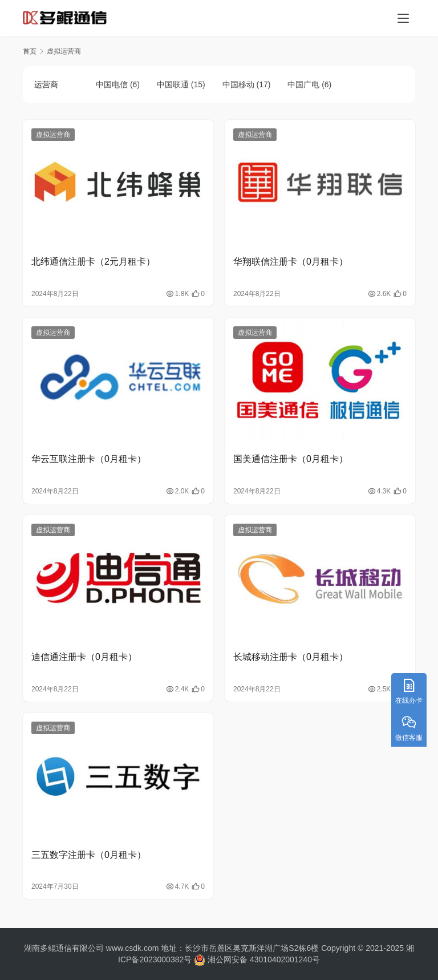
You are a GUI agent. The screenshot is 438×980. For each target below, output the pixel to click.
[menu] (403, 18)
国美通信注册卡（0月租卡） (291, 459)
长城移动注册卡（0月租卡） (291, 657)
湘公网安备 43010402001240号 (256, 959)
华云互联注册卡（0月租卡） (89, 459)
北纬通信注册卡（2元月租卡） (93, 262)
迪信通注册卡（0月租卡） (84, 657)
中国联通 (173, 84)
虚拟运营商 (53, 135)
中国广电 (303, 84)
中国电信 (112, 84)
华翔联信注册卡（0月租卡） (291, 262)
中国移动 (238, 84)
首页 (30, 51)
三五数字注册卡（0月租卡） (89, 855)
